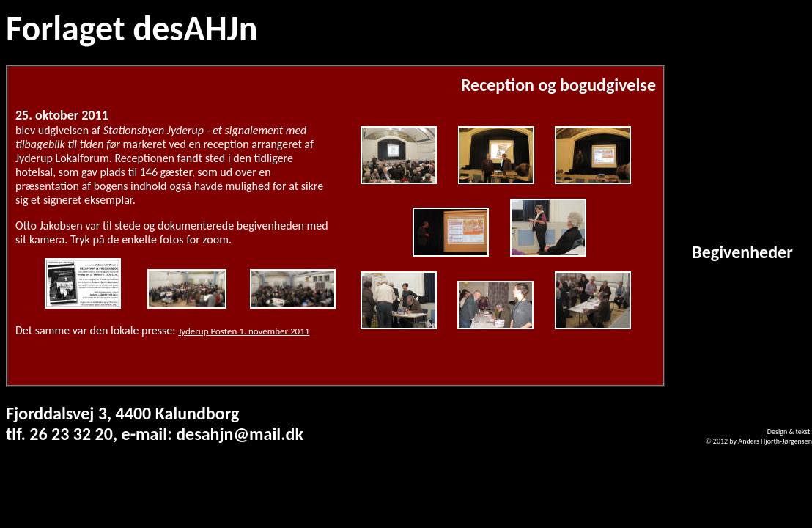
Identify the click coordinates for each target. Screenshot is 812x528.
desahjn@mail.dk (240, 434)
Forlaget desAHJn (132, 28)
